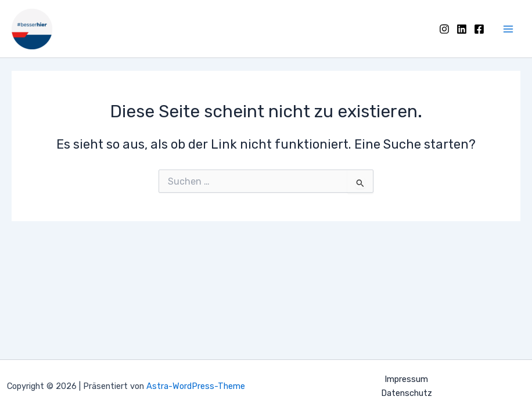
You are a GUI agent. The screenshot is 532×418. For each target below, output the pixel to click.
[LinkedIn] (462, 29)
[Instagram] (444, 29)
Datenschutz (407, 393)
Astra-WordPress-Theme (196, 386)
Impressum (406, 379)
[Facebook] (479, 29)
